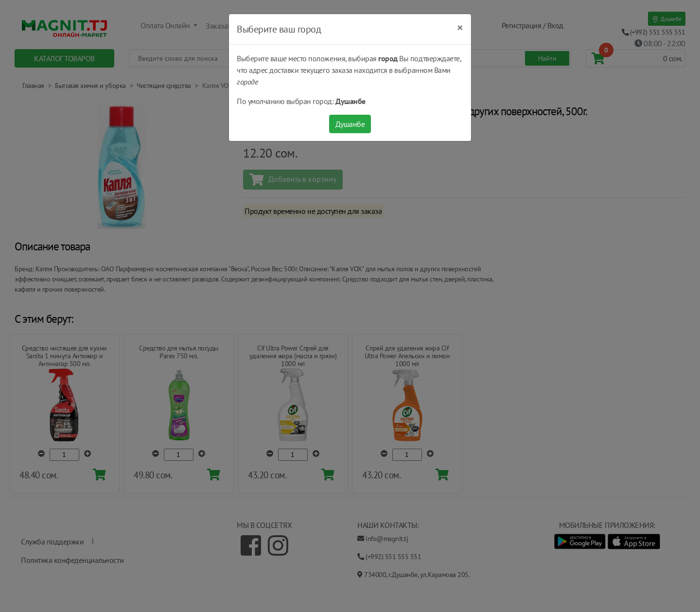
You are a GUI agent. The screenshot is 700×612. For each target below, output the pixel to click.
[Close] (460, 28)
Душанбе (350, 124)
